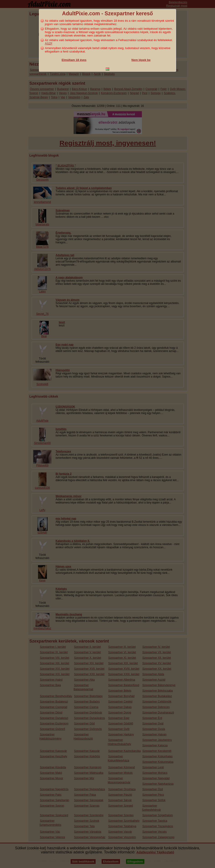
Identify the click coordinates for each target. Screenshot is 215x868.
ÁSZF (49, 43)
